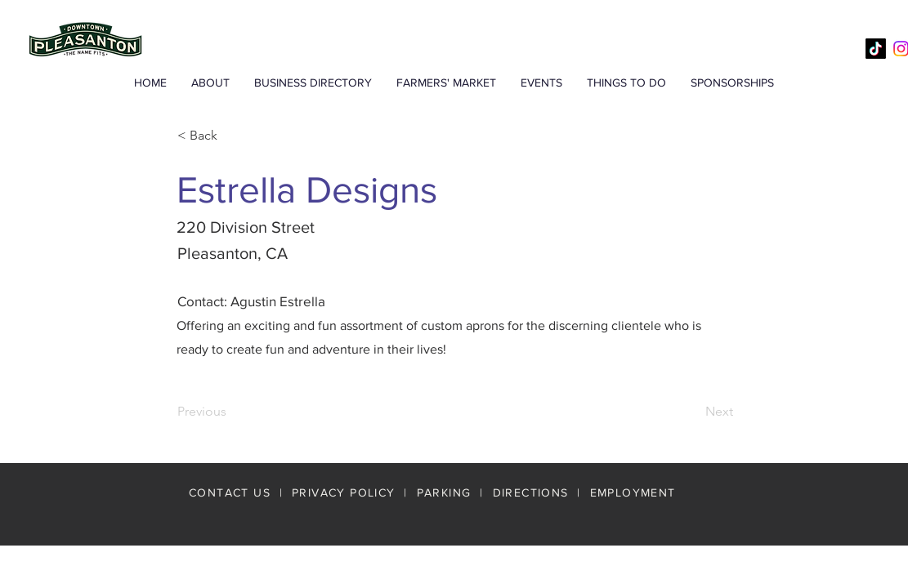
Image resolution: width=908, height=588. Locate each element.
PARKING (444, 492)
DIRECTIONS (533, 492)
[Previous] (231, 412)
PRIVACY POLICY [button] (344, 492)
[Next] (692, 412)
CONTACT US (230, 492)
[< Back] (231, 136)
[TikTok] (876, 49)
